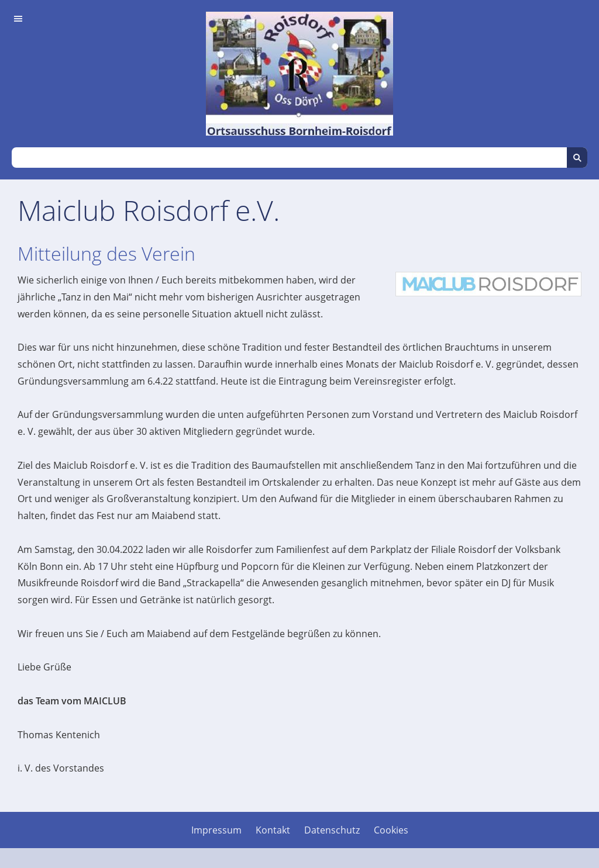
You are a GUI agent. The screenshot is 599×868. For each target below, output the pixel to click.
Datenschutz (332, 830)
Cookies (391, 830)
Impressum (216, 830)
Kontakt (273, 830)
